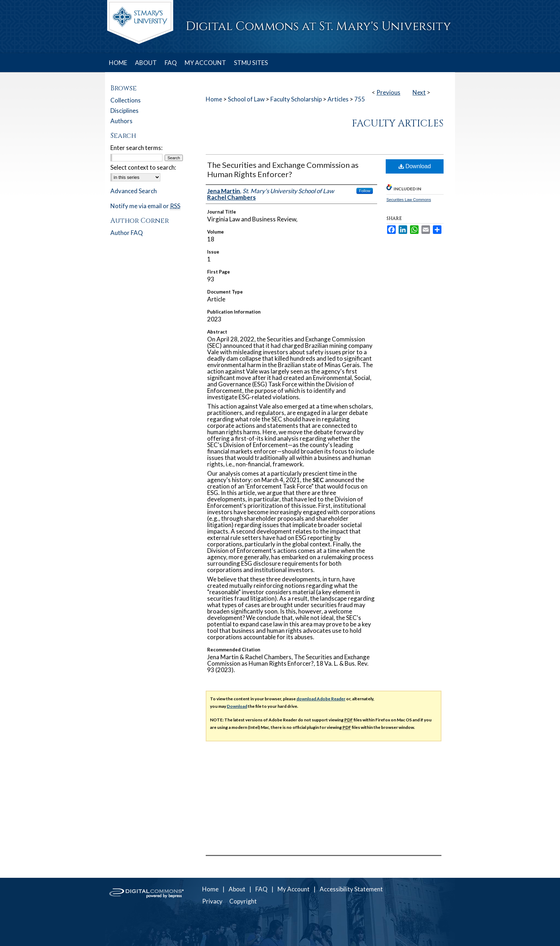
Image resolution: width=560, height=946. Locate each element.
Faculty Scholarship (296, 99)
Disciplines (124, 111)
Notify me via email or (145, 206)
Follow (365, 191)
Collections (126, 100)
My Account (294, 889)
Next (419, 92)
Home (214, 99)
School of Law (246, 99)
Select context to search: (143, 167)
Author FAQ (127, 233)
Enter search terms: (136, 148)
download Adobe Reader (321, 699)
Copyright (243, 901)
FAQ (261, 889)
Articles (338, 99)
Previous (388, 92)
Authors (121, 121)
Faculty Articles (398, 124)
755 (360, 99)
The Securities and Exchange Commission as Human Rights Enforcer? (283, 169)
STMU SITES (251, 63)
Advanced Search (134, 191)
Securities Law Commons (409, 200)
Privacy (212, 901)
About (237, 889)
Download (415, 166)
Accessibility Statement (351, 889)
